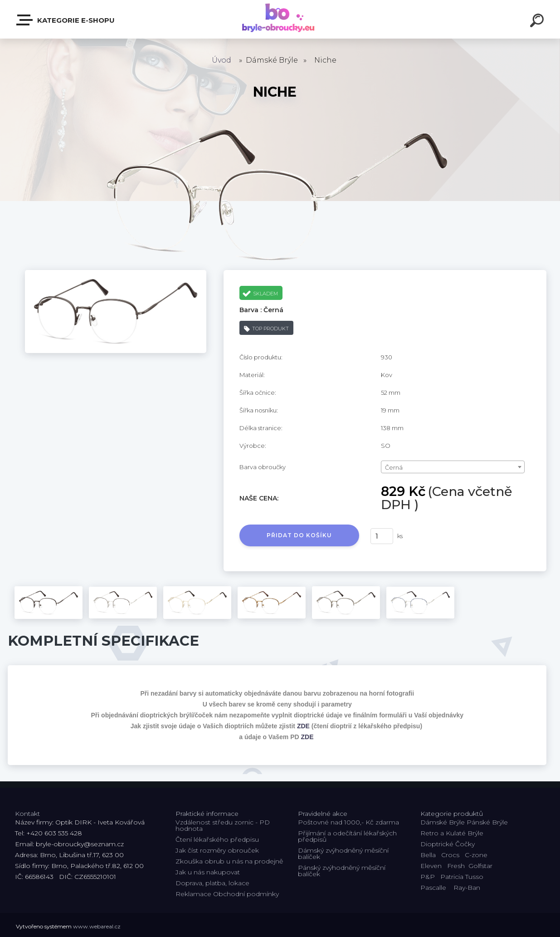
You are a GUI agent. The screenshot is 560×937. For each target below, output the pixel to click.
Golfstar (480, 866)
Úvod (222, 60)
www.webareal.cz (97, 926)
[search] (538, 22)
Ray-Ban (467, 888)
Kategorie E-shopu (66, 20)
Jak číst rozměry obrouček (217, 850)
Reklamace (193, 894)
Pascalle (433, 888)
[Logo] (280, 19)
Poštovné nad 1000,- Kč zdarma (348, 822)
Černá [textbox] (394, 467)
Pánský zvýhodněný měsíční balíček (342, 871)
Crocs (450, 855)
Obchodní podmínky (246, 894)
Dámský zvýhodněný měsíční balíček (343, 854)
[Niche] (116, 273)
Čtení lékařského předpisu (217, 839)
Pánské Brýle (487, 822)
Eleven (431, 866)
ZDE (303, 726)
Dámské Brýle (443, 822)
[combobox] (453, 467)
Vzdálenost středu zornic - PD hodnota (223, 825)
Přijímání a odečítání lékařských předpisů (347, 836)
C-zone (476, 855)
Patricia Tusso (462, 877)
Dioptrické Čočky (448, 844)
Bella (428, 855)
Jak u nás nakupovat (208, 872)
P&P (428, 877)
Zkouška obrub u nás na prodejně (229, 861)
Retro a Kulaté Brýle (452, 833)
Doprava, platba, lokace (212, 883)
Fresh (456, 866)
